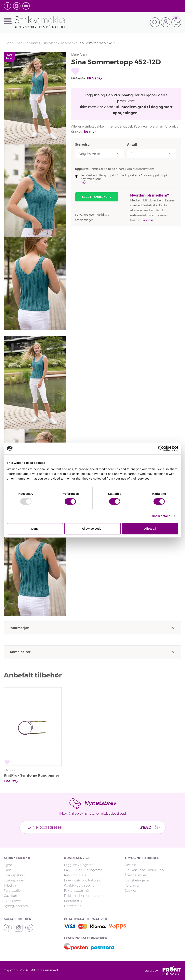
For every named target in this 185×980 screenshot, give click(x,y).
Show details (161, 516)
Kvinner (51, 43)
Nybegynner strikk (18, 906)
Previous (6, 608)
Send (145, 827)
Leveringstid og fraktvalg (83, 880)
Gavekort (11, 896)
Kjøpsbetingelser (137, 880)
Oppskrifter (12, 901)
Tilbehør (10, 885)
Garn (7, 870)
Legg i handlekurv (97, 197)
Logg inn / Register (78, 865)
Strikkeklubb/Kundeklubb (144, 870)
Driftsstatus (73, 906)
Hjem (8, 43)
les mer (90, 132)
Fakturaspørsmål (77, 891)
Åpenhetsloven (136, 875)
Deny (35, 529)
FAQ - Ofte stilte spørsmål (84, 870)
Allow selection (92, 529)
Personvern (133, 885)
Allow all (150, 529)
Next (64, 608)
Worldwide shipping (79, 885)
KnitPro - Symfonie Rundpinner (31, 775)
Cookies (130, 891)
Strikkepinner (14, 880)
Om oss (130, 865)
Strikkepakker (29, 43)
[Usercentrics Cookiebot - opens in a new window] (161, 448)
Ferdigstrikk (13, 891)
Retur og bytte (75, 875)
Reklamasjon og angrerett (84, 896)
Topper (67, 43)
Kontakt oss (73, 901)
